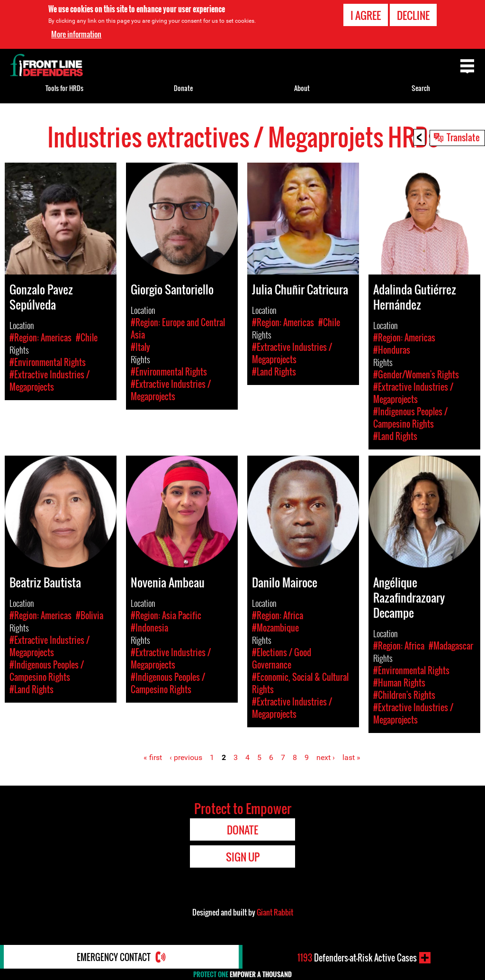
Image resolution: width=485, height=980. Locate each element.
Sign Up (243, 857)
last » (351, 757)
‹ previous (186, 757)
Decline (413, 15)
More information (76, 34)
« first (153, 757)
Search (421, 88)
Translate (463, 137)
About (302, 88)
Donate (183, 88)
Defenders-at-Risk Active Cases (357, 958)
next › (326, 757)
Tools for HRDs (64, 88)
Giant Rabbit (275, 912)
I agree (366, 15)
